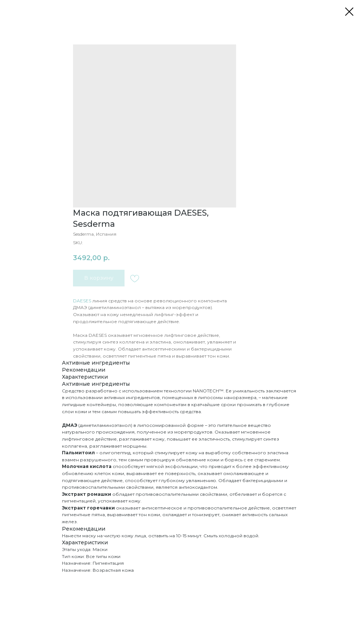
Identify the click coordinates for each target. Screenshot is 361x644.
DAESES (82, 301)
